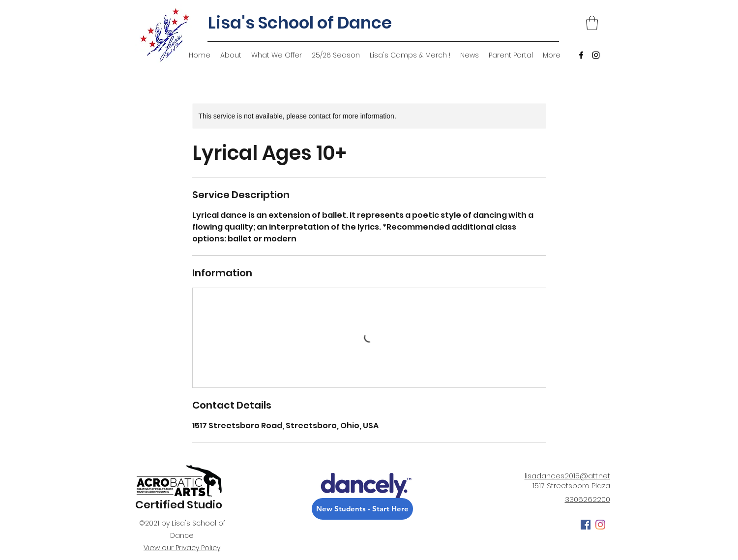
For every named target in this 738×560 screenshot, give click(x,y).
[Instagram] (596, 55)
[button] (592, 23)
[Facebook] (581, 55)
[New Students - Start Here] (362, 509)
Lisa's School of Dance (300, 23)
